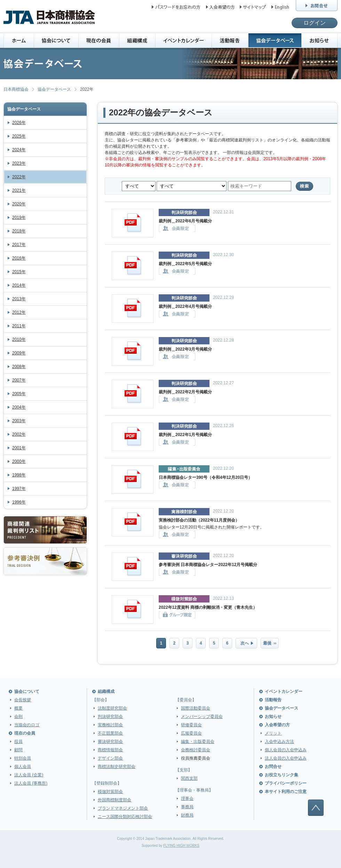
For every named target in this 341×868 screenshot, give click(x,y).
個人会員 (23, 767)
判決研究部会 (110, 716)
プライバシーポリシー (286, 783)
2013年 (19, 299)
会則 (18, 716)
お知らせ (273, 716)
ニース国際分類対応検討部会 (125, 817)
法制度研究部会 (112, 708)
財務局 (187, 815)
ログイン (315, 23)
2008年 (19, 367)
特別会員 (23, 758)
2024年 (19, 150)
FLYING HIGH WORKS (181, 846)
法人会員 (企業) (29, 775)
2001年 (19, 448)
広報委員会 (191, 733)
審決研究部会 (110, 742)
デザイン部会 (110, 758)
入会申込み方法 (279, 742)
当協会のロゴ (27, 725)
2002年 (19, 434)
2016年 (19, 258)
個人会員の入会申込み (286, 750)
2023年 (19, 163)
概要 (18, 708)
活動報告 (273, 700)
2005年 (19, 394)
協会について (27, 691)
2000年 (19, 461)
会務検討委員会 (196, 750)
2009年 (19, 353)
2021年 (19, 190)
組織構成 (106, 691)
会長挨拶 (23, 700)
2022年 (19, 177)
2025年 (19, 136)
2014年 (19, 285)
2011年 (19, 326)
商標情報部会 (110, 750)
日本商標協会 (16, 89)
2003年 (19, 421)
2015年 (19, 272)
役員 (18, 742)
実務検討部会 (110, 725)
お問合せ (273, 767)
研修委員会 (191, 725)
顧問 (18, 750)
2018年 (19, 231)
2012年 (19, 312)
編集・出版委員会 (198, 742)
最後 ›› (270, 643)
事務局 (187, 807)
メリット (273, 733)
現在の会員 (25, 733)
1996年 (19, 502)
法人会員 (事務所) (31, 783)
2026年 (19, 123)
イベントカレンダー (284, 691)
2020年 (19, 204)
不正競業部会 (110, 733)
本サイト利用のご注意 (286, 792)
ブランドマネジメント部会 (123, 808)
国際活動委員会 (196, 708)
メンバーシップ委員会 (202, 716)
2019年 (19, 218)
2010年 (19, 339)
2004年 (19, 407)
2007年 (19, 380)
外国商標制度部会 (114, 800)
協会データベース (54, 89)
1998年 (19, 475)
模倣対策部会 (110, 792)
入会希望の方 (277, 725)
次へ (245, 643)
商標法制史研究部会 (117, 767)
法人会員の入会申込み (286, 758)
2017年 (19, 245)
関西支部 (189, 778)
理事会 (187, 799)
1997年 (19, 489)
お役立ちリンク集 (281, 775)
